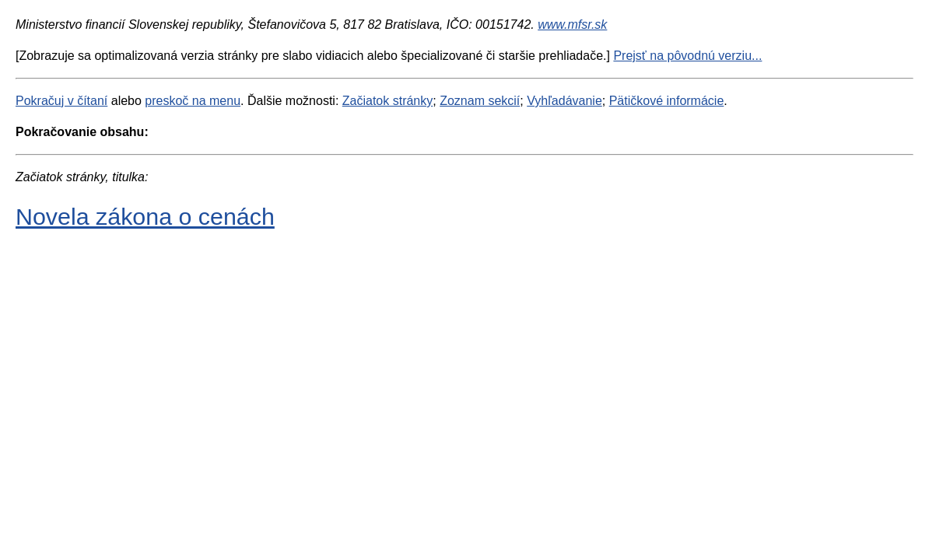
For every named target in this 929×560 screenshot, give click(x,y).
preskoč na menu (193, 101)
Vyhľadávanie (564, 101)
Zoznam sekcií (480, 101)
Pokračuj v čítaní (61, 101)
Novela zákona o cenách (145, 216)
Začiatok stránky (387, 101)
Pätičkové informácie (667, 101)
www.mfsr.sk (572, 24)
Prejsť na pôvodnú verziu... (687, 56)
